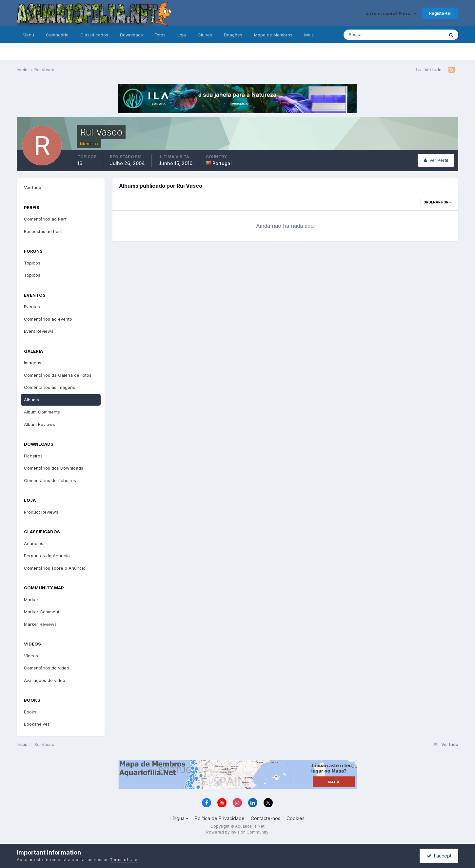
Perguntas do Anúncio (47, 556)
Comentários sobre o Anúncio (55, 568)
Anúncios (34, 543)
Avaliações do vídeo (45, 680)
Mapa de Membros (273, 35)
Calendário (57, 35)
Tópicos (32, 263)
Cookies (296, 818)
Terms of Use (124, 859)
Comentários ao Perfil (46, 219)
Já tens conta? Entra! (391, 13)
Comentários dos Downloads (54, 468)
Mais (309, 35)
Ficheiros (33, 456)
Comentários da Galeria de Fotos (58, 375)
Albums (31, 400)
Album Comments (42, 412)
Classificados (94, 35)
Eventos (32, 307)
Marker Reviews (40, 624)
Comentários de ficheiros (50, 480)
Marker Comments (43, 612)
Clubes (205, 35)
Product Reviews (41, 512)
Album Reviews (40, 424)
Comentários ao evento (48, 319)
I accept (439, 856)
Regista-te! (440, 13)
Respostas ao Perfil (44, 231)
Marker (31, 600)
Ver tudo (33, 187)
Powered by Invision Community (237, 832)
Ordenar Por (437, 202)
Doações (233, 35)
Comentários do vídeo (47, 668)
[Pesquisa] (372, 35)
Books (30, 712)
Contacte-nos (266, 818)
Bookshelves (37, 724)
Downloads (131, 35)
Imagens (33, 363)
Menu (28, 35)
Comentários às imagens (49, 387)
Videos (31, 656)
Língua (179, 818)
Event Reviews (39, 331)
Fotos (160, 35)
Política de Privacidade (220, 818)
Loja (182, 35)
